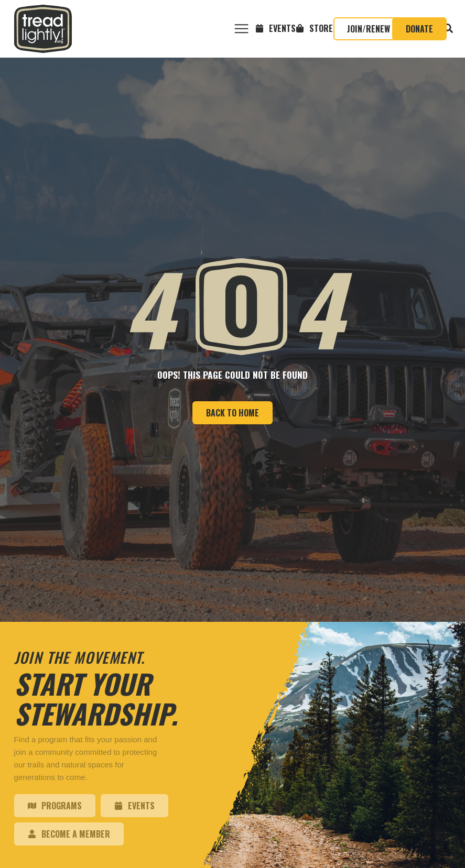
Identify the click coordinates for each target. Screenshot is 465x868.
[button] (241, 29)
